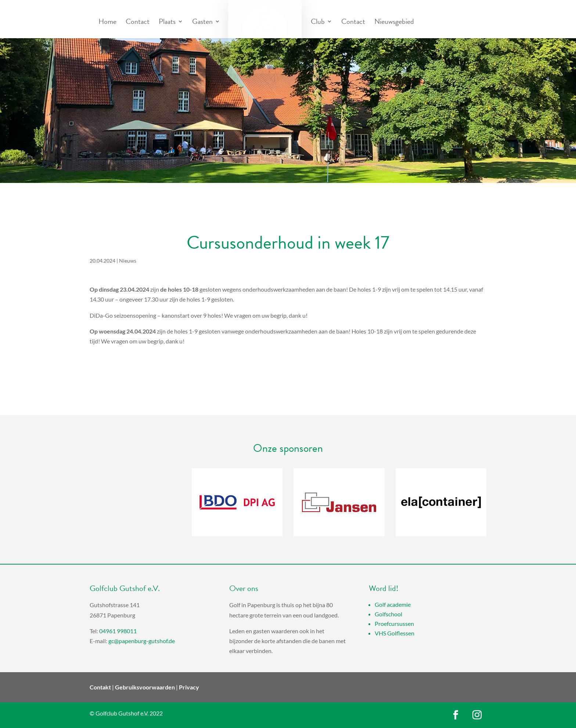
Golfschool (388, 614)
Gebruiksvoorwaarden (145, 687)
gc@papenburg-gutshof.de (142, 641)
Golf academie (393, 604)
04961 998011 (118, 631)
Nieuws (128, 261)
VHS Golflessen (395, 633)
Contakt (100, 687)
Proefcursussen (394, 624)
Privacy (189, 687)
